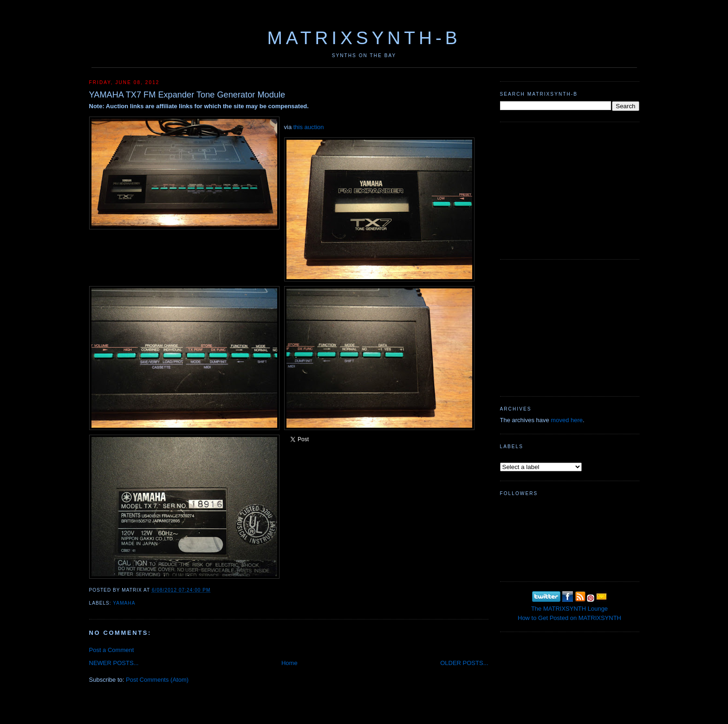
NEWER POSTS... (114, 663)
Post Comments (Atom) (157, 680)
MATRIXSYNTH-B (364, 38)
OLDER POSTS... (464, 663)
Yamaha (124, 603)
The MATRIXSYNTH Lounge (569, 609)
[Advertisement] (570, 189)
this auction (309, 127)
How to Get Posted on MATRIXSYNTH (569, 618)
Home (289, 663)
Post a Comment (112, 650)
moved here (567, 420)
